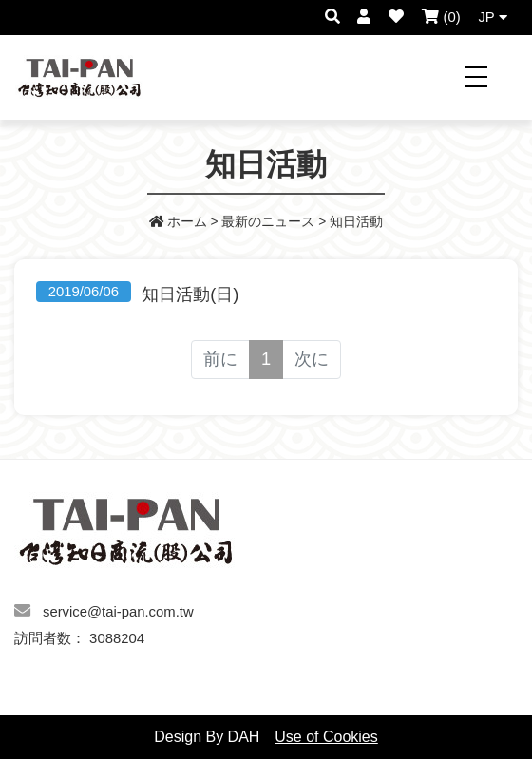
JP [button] (492, 17)
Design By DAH (207, 737)
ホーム (178, 222)
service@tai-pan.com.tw (118, 612)
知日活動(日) (190, 294)
